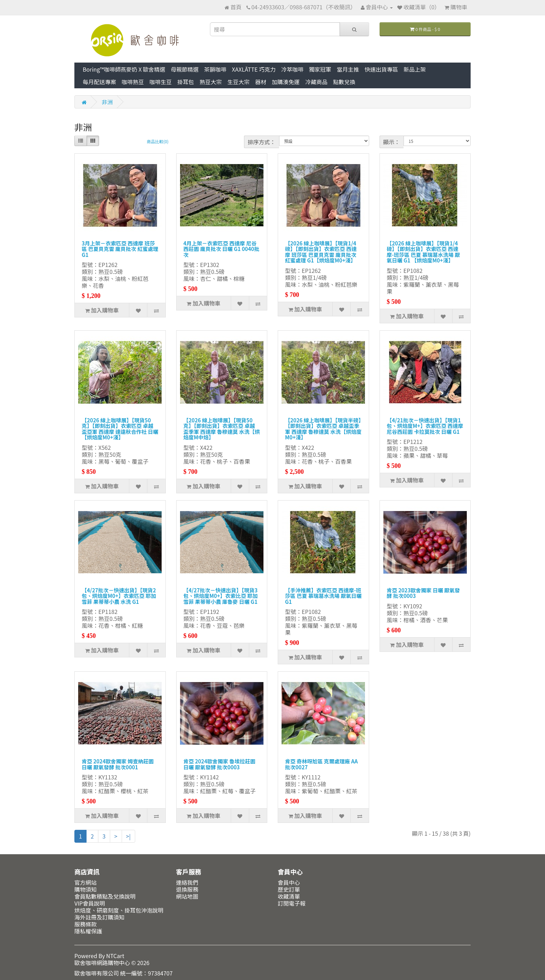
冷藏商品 (316, 82)
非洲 (107, 102)
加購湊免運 (286, 82)
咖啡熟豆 (133, 82)
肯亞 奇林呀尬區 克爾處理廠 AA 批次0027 (321, 764)
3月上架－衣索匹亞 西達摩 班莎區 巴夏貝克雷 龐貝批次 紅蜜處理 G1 (120, 249)
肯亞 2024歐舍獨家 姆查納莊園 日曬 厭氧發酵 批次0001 (118, 764)
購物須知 (86, 889)
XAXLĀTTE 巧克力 (254, 69)
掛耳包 (186, 82)
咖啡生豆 (161, 82)
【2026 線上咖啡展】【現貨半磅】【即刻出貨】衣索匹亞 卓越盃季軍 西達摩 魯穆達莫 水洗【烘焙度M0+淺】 (323, 429)
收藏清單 (289, 896)
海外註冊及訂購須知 (99, 917)
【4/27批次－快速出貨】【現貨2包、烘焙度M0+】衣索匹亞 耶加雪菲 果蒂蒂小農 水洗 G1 (119, 596)
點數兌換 (344, 82)
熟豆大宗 (211, 82)
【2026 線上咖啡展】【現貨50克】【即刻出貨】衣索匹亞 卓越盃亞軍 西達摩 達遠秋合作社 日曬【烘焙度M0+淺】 (120, 429)
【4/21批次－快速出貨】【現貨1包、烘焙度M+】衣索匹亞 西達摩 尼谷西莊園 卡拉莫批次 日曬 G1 (425, 426)
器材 (261, 82)
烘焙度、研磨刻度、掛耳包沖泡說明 (119, 910)
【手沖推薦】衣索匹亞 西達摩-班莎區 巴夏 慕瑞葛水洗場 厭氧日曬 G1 (323, 596)
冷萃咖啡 (292, 69)
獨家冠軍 (320, 69)
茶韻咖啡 (215, 69)
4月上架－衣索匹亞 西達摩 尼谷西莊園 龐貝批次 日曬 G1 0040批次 (222, 249)
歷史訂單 (289, 889)
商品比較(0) (158, 141)
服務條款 (86, 924)
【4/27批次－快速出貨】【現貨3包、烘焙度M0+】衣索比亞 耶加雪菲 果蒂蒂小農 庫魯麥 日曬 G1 (221, 596)
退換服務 (187, 889)
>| (128, 836)
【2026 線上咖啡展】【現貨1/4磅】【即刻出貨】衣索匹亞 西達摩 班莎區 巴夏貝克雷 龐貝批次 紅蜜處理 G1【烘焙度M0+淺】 (321, 252)
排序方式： (262, 142)
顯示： (392, 142)
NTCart (115, 956)
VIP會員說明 (90, 903)
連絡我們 (187, 882)
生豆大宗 (238, 82)
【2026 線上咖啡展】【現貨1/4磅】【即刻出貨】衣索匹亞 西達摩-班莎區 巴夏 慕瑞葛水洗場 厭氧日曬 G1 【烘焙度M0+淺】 (424, 252)
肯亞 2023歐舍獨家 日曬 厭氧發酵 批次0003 (424, 593)
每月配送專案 (99, 82)
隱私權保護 (88, 931)
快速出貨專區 (381, 69)
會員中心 (289, 882)
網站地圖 (187, 896)
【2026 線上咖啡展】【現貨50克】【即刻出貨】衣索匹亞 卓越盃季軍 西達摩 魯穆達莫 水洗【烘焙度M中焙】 (222, 429)
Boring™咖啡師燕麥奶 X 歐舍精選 (124, 69)
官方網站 (86, 882)
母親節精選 (185, 69)
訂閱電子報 (292, 903)
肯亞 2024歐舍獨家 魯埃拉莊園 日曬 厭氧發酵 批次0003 (219, 764)
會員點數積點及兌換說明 (105, 896)
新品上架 (415, 69)
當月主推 (348, 69)
